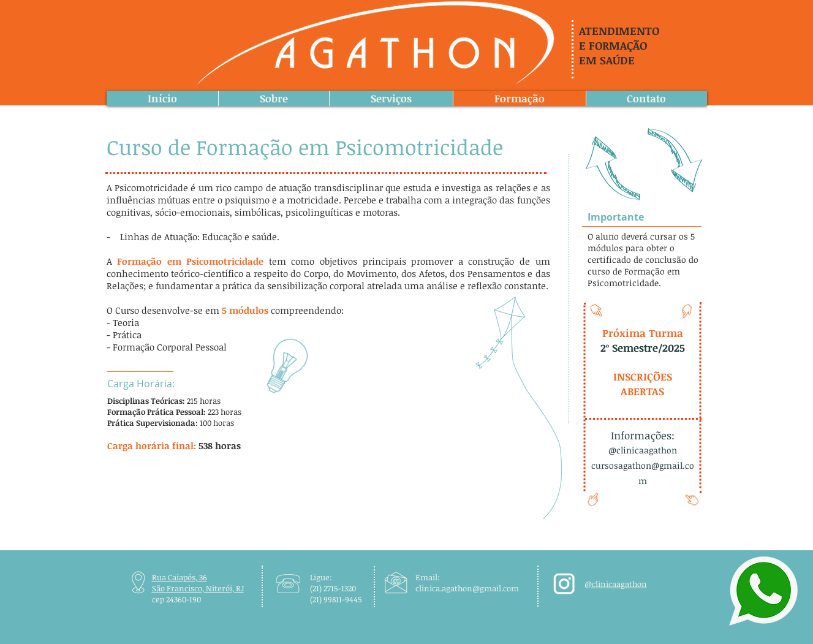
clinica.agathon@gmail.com (467, 588)
